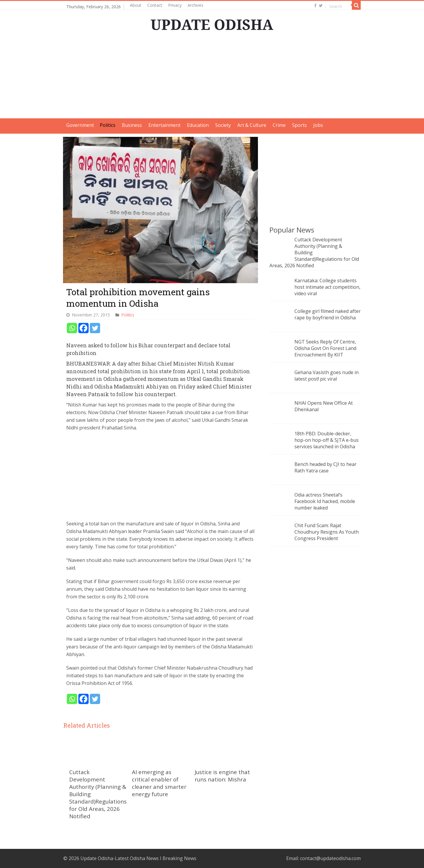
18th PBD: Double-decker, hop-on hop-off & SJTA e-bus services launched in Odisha (327, 440)
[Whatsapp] (72, 328)
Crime (279, 125)
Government (80, 125)
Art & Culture (252, 125)
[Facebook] (83, 328)
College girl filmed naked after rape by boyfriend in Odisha (328, 314)
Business (132, 125)
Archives (196, 5)
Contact (155, 5)
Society (223, 125)
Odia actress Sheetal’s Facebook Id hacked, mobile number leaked (325, 501)
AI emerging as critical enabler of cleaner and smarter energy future (159, 783)
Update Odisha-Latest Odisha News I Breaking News (138, 858)
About (136, 5)
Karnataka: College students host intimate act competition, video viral (327, 287)
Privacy (175, 5)
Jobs (318, 125)
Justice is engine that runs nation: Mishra (222, 776)
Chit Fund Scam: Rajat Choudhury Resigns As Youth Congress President (327, 532)
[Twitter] (95, 328)
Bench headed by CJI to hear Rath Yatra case (326, 467)
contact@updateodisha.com (330, 858)
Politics (108, 125)
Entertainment (164, 125)
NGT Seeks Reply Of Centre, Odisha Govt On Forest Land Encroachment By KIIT (325, 348)
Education (198, 125)
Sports (299, 125)
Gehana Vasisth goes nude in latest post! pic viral (327, 376)
